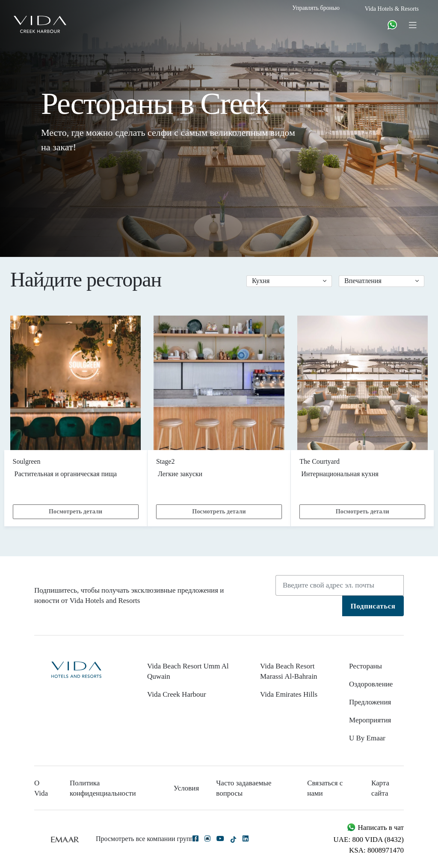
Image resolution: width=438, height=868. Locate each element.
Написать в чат (375, 828)
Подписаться (373, 606)
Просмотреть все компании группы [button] (153, 839)
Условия (186, 788)
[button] (289, 281)
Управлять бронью (316, 8)
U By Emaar (367, 738)
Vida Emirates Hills (289, 694)
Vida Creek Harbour (177, 694)
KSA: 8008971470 (376, 850)
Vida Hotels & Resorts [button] (392, 9)
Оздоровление (371, 684)
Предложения (370, 702)
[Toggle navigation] (413, 25)
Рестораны (365, 666)
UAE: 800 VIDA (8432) (369, 840)
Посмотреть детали (75, 512)
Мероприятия (370, 720)
